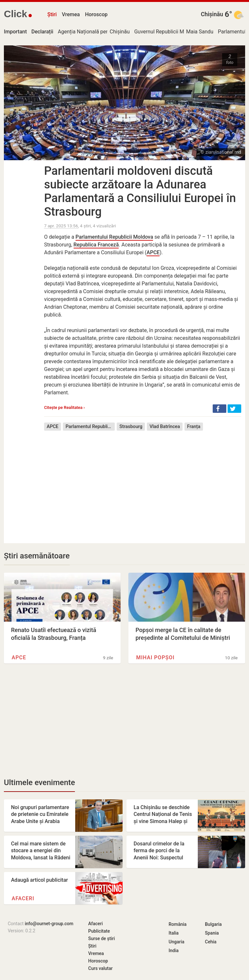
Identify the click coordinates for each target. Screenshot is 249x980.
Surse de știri (101, 938)
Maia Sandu (200, 32)
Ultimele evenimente (39, 783)
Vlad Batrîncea (165, 427)
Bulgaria (213, 924)
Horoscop (96, 14)
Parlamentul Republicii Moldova (90, 427)
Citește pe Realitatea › (64, 407)
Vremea (71, 14)
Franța (194, 427)
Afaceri (23, 898)
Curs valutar (100, 968)
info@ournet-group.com (49, 924)
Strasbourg (131, 427)
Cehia (211, 942)
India (174, 950)
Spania (212, 933)
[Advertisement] (143, 482)
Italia (174, 933)
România (178, 924)
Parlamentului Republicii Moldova (114, 237)
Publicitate (99, 931)
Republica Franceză (96, 245)
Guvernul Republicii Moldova (167, 32)
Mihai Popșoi (155, 657)
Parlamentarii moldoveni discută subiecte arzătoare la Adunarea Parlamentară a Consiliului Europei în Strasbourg (140, 191)
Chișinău (212, 14)
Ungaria (177, 942)
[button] (219, 409)
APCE (153, 252)
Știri (52, 14)
